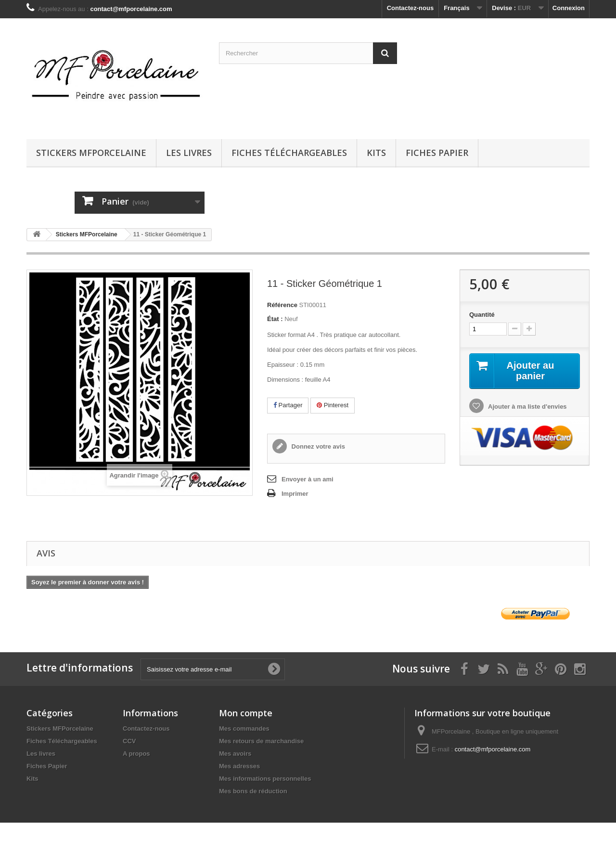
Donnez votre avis (317, 446)
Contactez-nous (411, 8)
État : (275, 319)
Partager (288, 405)
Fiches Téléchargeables (289, 153)
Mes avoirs (235, 754)
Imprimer (295, 494)
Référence (282, 305)
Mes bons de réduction (253, 791)
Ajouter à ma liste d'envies (527, 407)
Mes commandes (244, 729)
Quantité (482, 315)
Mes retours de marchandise (261, 741)
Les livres (189, 153)
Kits (376, 153)
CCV (129, 741)
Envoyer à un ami (308, 479)
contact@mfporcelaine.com (493, 749)
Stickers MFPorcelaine (91, 153)
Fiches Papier (437, 153)
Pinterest (333, 405)
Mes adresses (239, 766)
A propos (136, 754)
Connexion (569, 8)
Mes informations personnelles (265, 779)
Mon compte (246, 713)
